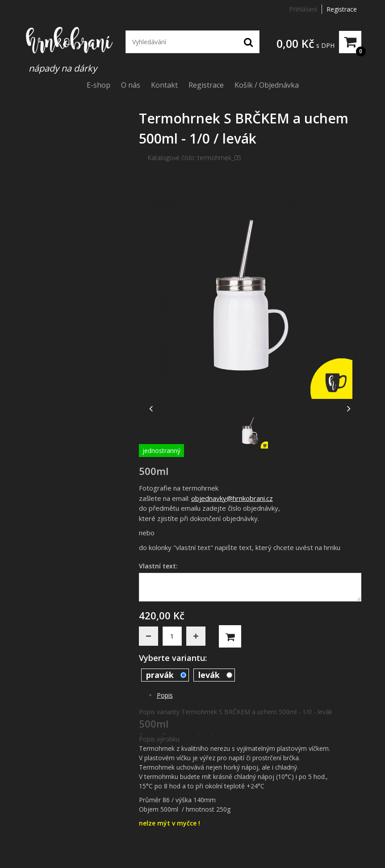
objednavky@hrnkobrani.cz (232, 498)
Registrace (342, 9)
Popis (165, 695)
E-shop (98, 85)
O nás (131, 85)
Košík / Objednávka (267, 85)
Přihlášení (303, 9)
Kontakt (164, 85)
